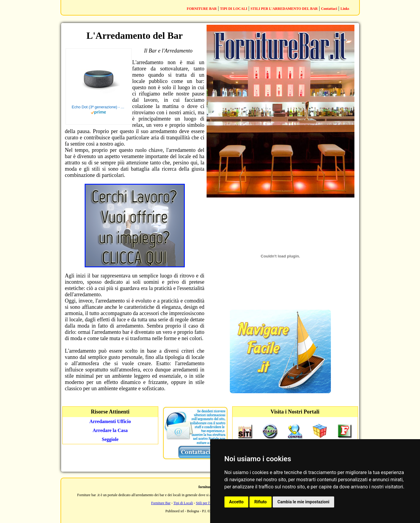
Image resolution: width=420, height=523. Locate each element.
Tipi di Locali (183, 503)
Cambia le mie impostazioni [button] (303, 502)
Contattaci (329, 9)
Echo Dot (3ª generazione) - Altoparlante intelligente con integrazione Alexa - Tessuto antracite (99, 107)
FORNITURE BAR (202, 9)
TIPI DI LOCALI (234, 9)
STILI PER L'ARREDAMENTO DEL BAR (284, 9)
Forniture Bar (161, 503)
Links (345, 9)
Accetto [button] (237, 502)
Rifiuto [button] (261, 502)
